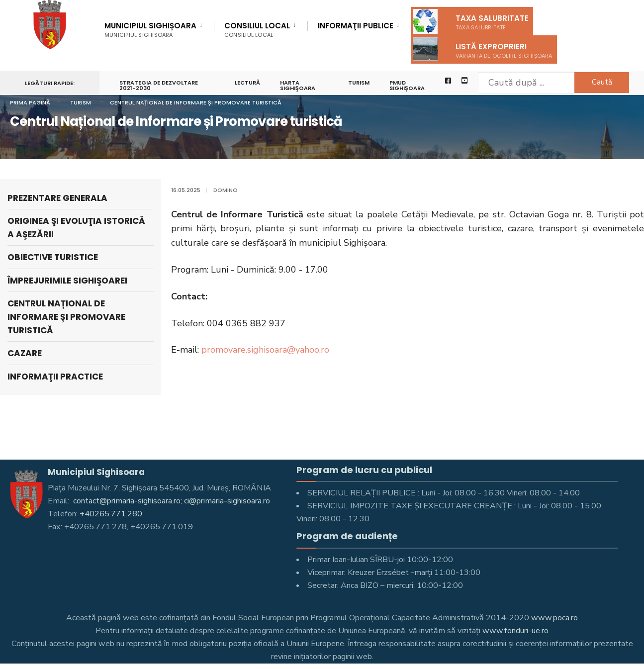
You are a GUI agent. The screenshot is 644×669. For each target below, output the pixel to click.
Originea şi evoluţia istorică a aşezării (76, 228)
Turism (359, 83)
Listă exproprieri (483, 49)
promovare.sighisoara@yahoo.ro (265, 350)
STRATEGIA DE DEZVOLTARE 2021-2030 (159, 85)
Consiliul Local (257, 30)
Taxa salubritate (471, 21)
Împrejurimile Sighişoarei (67, 281)
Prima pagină (30, 102)
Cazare (25, 353)
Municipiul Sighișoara (150, 30)
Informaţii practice (55, 377)
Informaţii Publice (356, 26)
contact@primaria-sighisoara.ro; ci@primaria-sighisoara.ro (171, 501)
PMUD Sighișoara (407, 85)
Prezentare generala (57, 198)
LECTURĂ (247, 83)
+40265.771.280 (111, 514)
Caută (602, 82)
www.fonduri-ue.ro (515, 631)
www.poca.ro (554, 618)
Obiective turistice (53, 257)
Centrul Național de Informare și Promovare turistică (196, 102)
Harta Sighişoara (298, 85)
